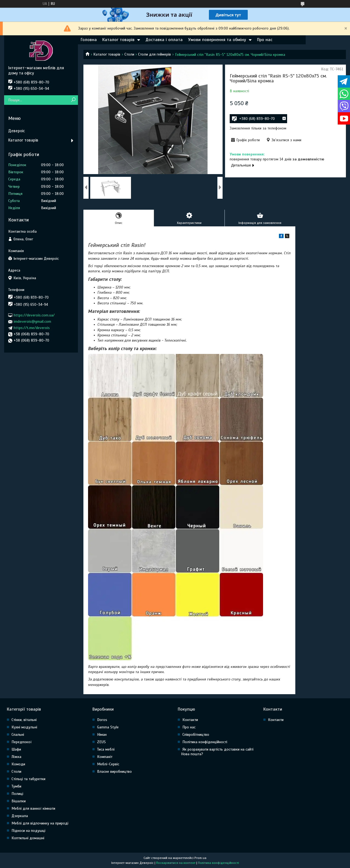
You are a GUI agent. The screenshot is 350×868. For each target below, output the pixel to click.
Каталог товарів (118, 40)
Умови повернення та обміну (217, 40)
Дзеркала (20, 816)
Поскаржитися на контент (176, 863)
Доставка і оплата (164, 40)
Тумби (16, 786)
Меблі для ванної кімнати (33, 808)
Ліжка (16, 757)
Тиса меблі (106, 749)
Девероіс (17, 131)
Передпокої (22, 742)
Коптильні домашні (28, 838)
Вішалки (19, 801)
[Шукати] (73, 100)
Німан (102, 735)
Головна (89, 40)
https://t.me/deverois (32, 328)
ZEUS (101, 742)
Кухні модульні (24, 727)
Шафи (16, 749)
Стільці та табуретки (28, 779)
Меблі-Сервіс (108, 764)
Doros (102, 720)
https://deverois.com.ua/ (34, 315)
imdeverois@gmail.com (32, 321)
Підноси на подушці (28, 831)
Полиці (17, 794)
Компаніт (105, 757)
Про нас (265, 40)
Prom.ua (200, 858)
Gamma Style (108, 727)
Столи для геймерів (154, 54)
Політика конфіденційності (205, 742)
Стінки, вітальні (24, 720)
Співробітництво (196, 735)
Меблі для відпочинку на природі (40, 823)
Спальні (18, 735)
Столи (129, 54)
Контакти (190, 720)
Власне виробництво (114, 772)
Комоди (18, 764)
